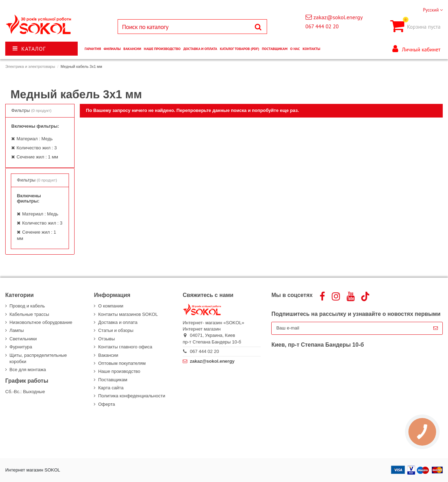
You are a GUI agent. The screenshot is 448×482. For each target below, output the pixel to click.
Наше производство (119, 371)
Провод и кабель (27, 306)
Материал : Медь (34, 139)
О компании (111, 306)
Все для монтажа (28, 370)
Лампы (17, 330)
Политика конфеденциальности (131, 396)
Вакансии (108, 355)
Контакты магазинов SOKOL (128, 314)
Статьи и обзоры (116, 330)
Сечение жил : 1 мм (37, 157)
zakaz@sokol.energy (338, 17)
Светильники (23, 339)
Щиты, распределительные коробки (38, 358)
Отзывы (106, 339)
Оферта (106, 404)
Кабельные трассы (29, 314)
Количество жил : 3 (37, 148)
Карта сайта (111, 388)
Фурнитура (21, 347)
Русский (433, 10)
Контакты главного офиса (125, 347)
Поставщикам (113, 380)
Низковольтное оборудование (41, 322)
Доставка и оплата (118, 322)
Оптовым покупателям (122, 363)
